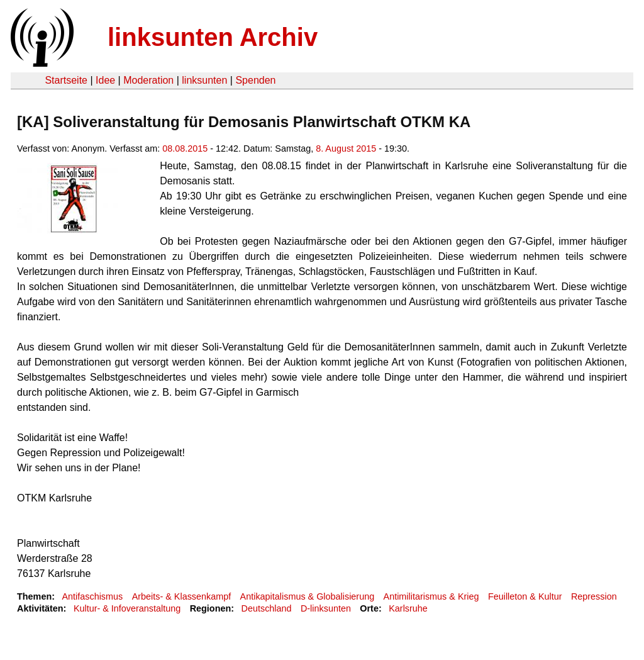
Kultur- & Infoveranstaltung (127, 608)
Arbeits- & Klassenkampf (182, 596)
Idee (105, 80)
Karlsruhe (408, 608)
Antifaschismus (92, 596)
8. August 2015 (346, 148)
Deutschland (267, 608)
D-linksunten (326, 608)
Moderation (148, 80)
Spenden (255, 80)
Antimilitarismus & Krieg (431, 596)
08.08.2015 (185, 148)
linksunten (204, 80)
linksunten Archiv (213, 37)
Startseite (66, 80)
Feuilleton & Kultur (525, 596)
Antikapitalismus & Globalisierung (308, 596)
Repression (594, 596)
